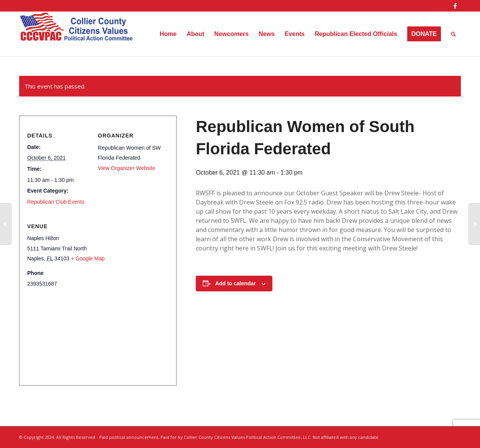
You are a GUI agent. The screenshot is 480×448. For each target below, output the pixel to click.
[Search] (453, 34)
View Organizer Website (127, 168)
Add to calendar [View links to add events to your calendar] (236, 283)
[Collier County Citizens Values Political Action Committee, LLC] (77, 34)
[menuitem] (168, 34)
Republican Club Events (56, 202)
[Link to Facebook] (455, 6)
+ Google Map (88, 258)
